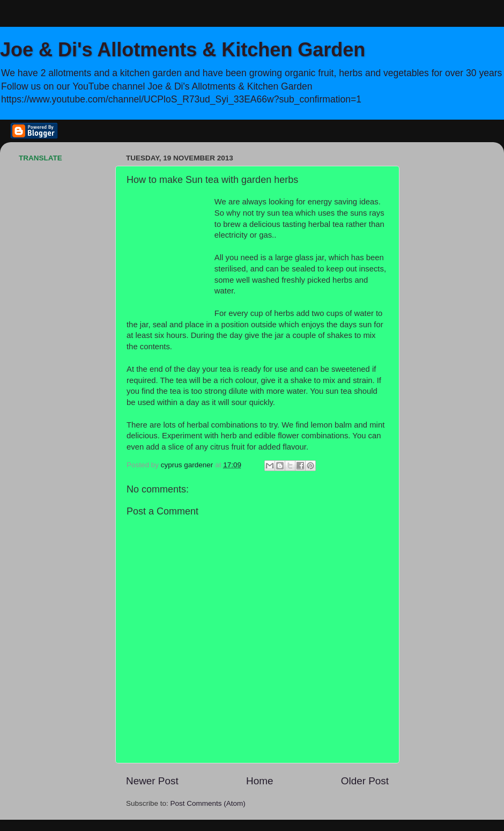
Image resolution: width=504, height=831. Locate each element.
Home (260, 781)
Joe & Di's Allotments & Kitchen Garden (183, 50)
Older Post (365, 781)
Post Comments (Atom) (208, 803)
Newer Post (152, 781)
